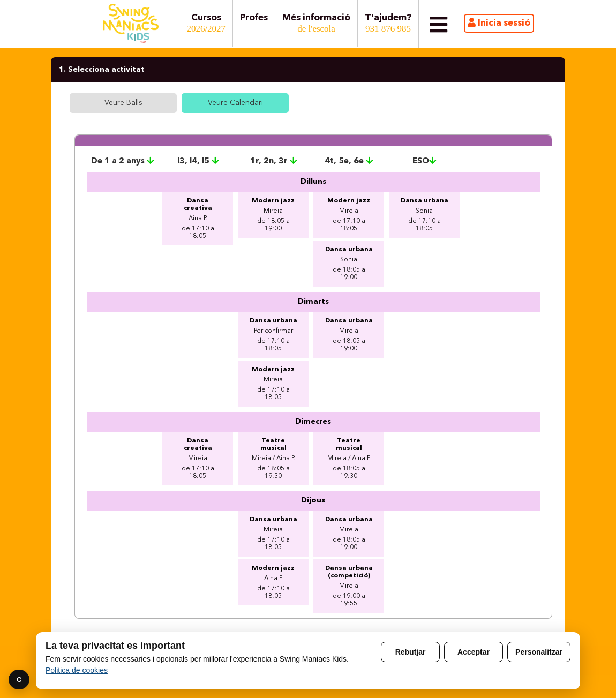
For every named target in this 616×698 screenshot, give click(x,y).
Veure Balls (123, 103)
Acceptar (474, 652)
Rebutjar (411, 652)
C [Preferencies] (19, 680)
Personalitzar (539, 652)
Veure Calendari (235, 103)
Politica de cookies (77, 670)
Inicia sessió (499, 23)
